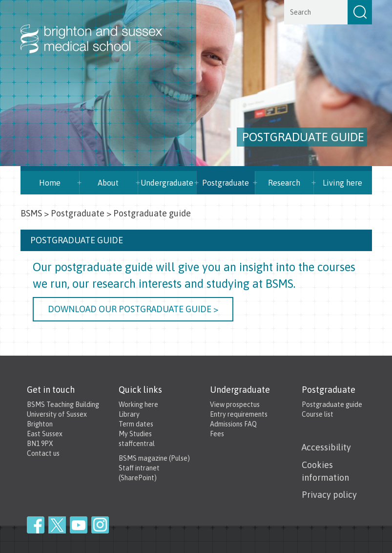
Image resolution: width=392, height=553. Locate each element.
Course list (318, 414)
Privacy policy (329, 495)
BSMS (31, 213)
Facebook (36, 525)
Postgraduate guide (332, 404)
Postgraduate (226, 183)
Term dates (136, 424)
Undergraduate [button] (167, 183)
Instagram (100, 525)
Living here (342, 183)
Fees (217, 434)
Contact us (43, 453)
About (108, 183)
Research (284, 183)
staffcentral (137, 444)
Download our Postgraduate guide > (133, 309)
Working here (138, 404)
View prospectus (235, 404)
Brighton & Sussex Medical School (101, 28)
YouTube (79, 525)
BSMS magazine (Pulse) (154, 458)
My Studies (135, 434)
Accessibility (326, 447)
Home (50, 183)
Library (129, 414)
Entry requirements (239, 414)
